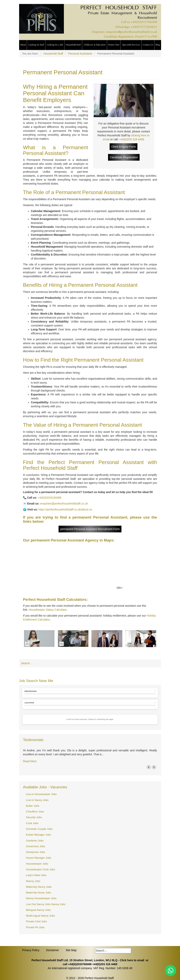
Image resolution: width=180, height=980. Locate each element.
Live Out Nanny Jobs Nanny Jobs (46, 904)
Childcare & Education (95, 45)
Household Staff (73, 45)
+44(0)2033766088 (144, 22)
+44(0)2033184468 (50, 498)
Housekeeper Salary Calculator (48, 610)
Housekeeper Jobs (37, 864)
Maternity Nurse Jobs (39, 893)
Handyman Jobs (36, 852)
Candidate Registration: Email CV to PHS (130, 37)
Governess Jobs (36, 846)
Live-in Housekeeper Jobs (41, 794)
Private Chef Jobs (37, 921)
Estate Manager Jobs (39, 835)
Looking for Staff (36, 45)
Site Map (71, 950)
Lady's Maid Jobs (36, 875)
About (23, 45)
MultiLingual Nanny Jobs (41, 916)
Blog (158, 45)
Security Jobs (34, 817)
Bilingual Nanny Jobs (38, 910)
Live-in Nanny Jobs (37, 800)
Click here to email (132, 960)
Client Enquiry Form (124, 147)
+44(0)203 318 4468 (132, 139)
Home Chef (114, 45)
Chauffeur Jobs (35, 812)
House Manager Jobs (39, 858)
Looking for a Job (55, 45)
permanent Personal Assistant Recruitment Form (90, 529)
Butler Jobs (33, 806)
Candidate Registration (124, 157)
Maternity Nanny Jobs (39, 887)
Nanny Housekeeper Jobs (41, 898)
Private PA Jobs (35, 927)
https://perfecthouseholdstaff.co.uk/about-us (65, 509)
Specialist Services (131, 45)
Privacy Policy (31, 950)
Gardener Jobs (35, 841)
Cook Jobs (32, 823)
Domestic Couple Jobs (39, 829)
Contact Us (148, 45)
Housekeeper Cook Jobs (41, 869)
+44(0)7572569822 (144, 27)
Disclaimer (53, 950)
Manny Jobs (33, 881)
